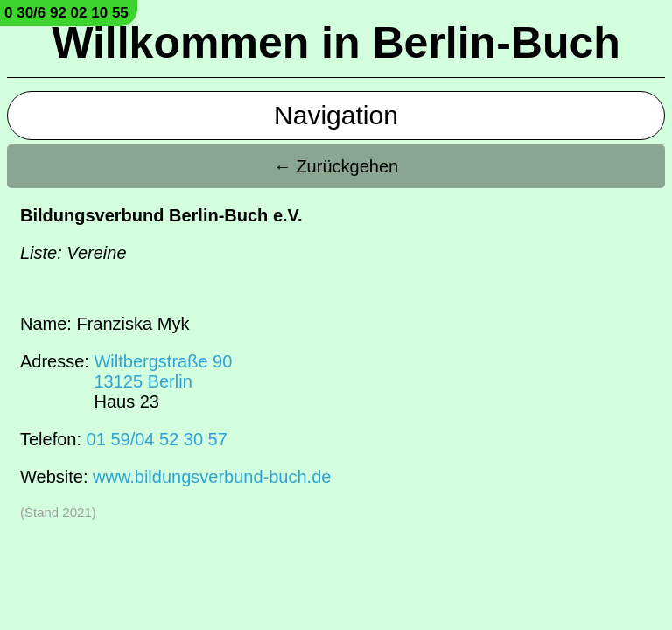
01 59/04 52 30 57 (157, 439)
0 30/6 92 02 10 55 (66, 13)
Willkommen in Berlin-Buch (336, 43)
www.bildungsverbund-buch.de (212, 477)
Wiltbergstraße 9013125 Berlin (163, 371)
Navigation (336, 115)
